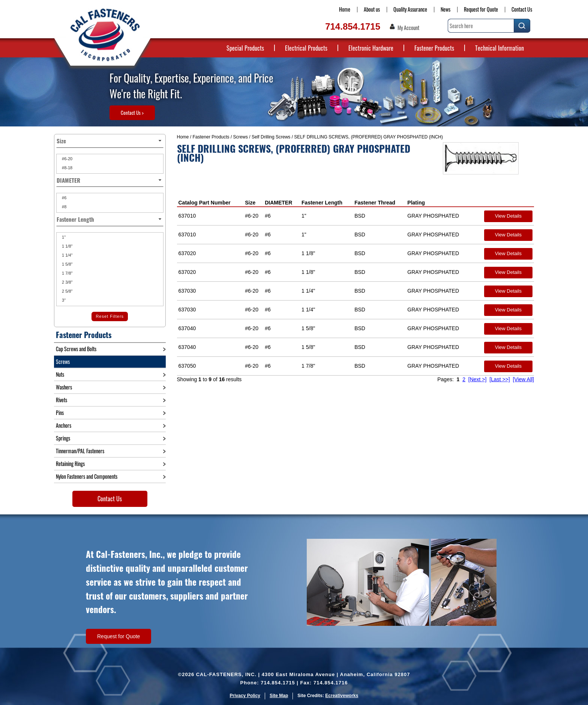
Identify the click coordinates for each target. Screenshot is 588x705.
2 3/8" (67, 282)
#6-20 (67, 159)
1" (63, 237)
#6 (64, 198)
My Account (408, 28)
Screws (241, 137)
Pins (60, 413)
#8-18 (67, 168)
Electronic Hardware (371, 48)
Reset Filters (110, 316)
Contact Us (522, 9)
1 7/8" (67, 273)
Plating (416, 203)
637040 (187, 328)
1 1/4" (67, 255)
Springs (63, 438)
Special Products (245, 48)
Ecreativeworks (342, 696)
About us (372, 9)
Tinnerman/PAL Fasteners (80, 451)
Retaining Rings (70, 464)
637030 (187, 291)
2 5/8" (67, 291)
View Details (508, 216)
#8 (64, 207)
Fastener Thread (375, 203)
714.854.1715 (353, 26)
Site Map (279, 696)
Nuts (60, 374)
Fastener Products (434, 48)
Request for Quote (481, 9)
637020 (187, 253)
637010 (187, 216)
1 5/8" (67, 264)
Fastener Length (322, 203)
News (445, 9)
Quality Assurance (410, 9)
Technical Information (499, 48)
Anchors (64, 425)
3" (63, 300)
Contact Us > (132, 113)
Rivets (61, 400)
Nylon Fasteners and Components (87, 476)
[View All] (523, 379)
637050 (187, 366)
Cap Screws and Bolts (76, 349)
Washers (64, 387)
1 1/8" (67, 246)
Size (250, 203)
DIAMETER (278, 203)
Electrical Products (306, 48)
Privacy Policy (245, 696)
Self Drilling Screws (271, 137)
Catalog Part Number (205, 203)
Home (345, 9)
